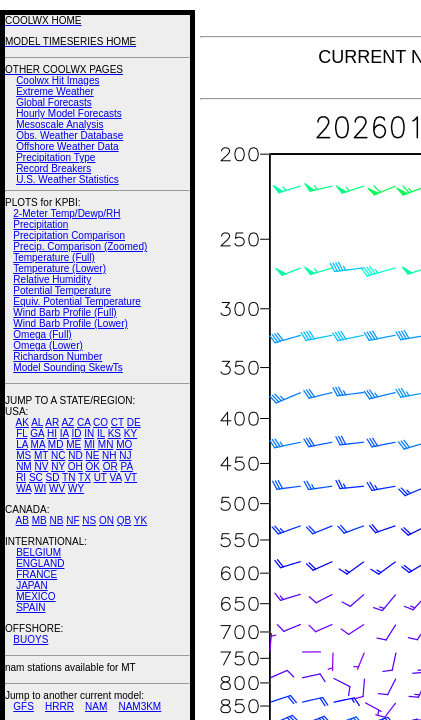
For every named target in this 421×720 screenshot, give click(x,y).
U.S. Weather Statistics (67, 179)
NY (58, 466)
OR (110, 466)
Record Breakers (53, 168)
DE (134, 422)
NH (109, 455)
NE (92, 455)
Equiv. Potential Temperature (76, 301)
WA (23, 488)
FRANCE (36, 574)
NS (89, 520)
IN (89, 433)
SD (53, 477)
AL (37, 422)
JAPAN (32, 585)
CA (83, 422)
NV (41, 466)
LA (22, 444)
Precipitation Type (55, 157)
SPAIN (30, 607)
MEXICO (35, 596)
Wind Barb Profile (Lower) (70, 323)
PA (126, 466)
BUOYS (30, 639)
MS (23, 455)
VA (116, 477)
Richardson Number (57, 356)
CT (117, 422)
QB (124, 520)
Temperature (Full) (54, 257)
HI (52, 433)
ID (76, 433)
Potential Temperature (62, 290)
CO (100, 422)
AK (22, 422)
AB (22, 520)
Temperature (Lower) (59, 268)
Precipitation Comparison (69, 235)
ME (73, 444)
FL (21, 433)
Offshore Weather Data (67, 146)
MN (106, 444)
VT (130, 477)
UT (100, 477)
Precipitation (40, 224)
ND (75, 455)
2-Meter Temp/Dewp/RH (66, 213)
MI (89, 444)
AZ (67, 422)
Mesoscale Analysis (59, 124)
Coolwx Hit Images (57, 80)
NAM (96, 706)
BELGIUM (38, 552)
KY (130, 433)
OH (75, 466)
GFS (23, 706)
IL (101, 433)
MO (124, 444)
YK (140, 520)
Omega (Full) (42, 334)
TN (68, 477)
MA (38, 444)
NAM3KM (139, 706)
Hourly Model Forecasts (69, 113)
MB (39, 520)
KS (114, 433)
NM (24, 466)
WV (57, 488)
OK (92, 466)
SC (36, 477)
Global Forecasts (54, 102)
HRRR (59, 706)
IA (64, 433)
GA (37, 433)
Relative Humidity (52, 279)
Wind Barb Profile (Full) (64, 312)
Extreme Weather (55, 91)
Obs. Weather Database (69, 135)
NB (56, 520)
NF (72, 520)
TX (84, 477)
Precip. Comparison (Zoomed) (80, 246)
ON (106, 520)
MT (41, 455)
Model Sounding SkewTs (68, 367)
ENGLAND (40, 563)
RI (21, 477)
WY (76, 488)
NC (58, 455)
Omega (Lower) (47, 345)
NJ (125, 455)
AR (52, 422)
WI (40, 488)
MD (56, 444)
